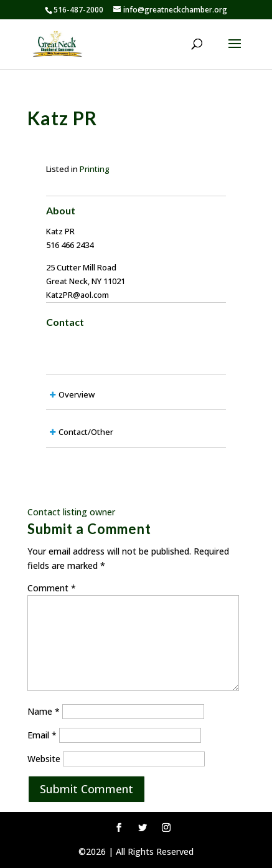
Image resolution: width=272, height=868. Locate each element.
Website (44, 759)
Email (42, 735)
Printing (95, 169)
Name (44, 711)
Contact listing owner (71, 512)
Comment (52, 588)
